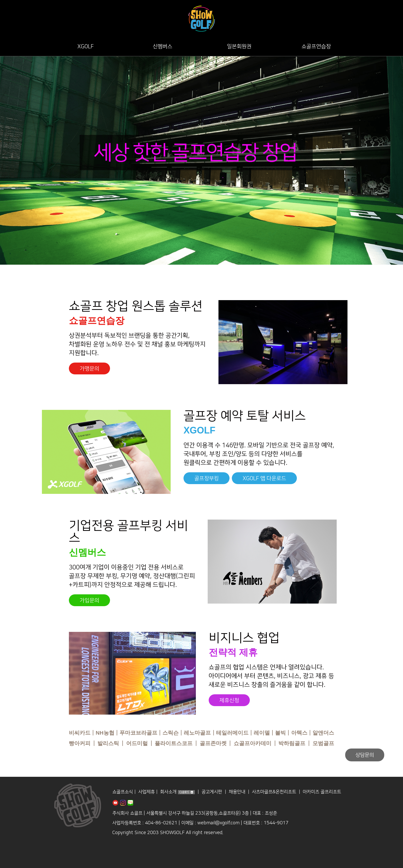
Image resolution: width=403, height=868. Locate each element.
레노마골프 (197, 733)
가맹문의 (89, 369)
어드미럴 (137, 743)
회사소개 (168, 792)
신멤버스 (162, 46)
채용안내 (237, 792)
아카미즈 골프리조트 (322, 792)
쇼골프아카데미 (253, 743)
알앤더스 (323, 733)
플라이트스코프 (174, 743)
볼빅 (280, 733)
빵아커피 (80, 743)
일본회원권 (239, 46)
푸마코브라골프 (138, 733)
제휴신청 (229, 700)
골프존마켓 (213, 743)
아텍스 (299, 733)
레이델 (262, 733)
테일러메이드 (232, 733)
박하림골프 (292, 743)
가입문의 (89, 600)
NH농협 (105, 733)
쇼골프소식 (123, 792)
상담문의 (365, 755)
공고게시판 (212, 792)
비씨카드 (80, 733)
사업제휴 (146, 792)
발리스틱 (108, 743)
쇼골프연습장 (316, 46)
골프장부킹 (207, 478)
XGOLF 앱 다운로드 (264, 478)
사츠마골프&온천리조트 (274, 792)
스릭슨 (171, 733)
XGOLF (86, 46)
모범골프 (323, 743)
